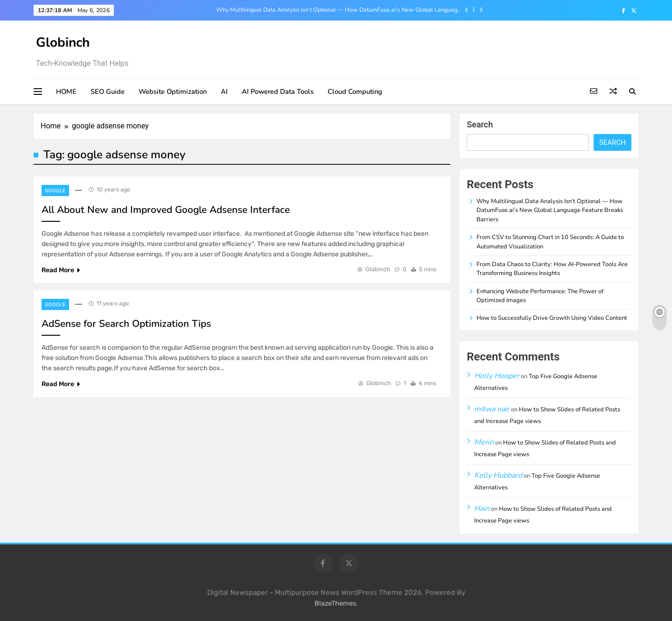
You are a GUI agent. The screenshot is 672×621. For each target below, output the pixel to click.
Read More (61, 270)
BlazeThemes (335, 603)
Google (55, 191)
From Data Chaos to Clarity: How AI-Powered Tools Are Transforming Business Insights (552, 269)
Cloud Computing (355, 92)
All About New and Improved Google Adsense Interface (166, 210)
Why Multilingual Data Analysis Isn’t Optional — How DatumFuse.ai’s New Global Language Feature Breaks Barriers (338, 10)
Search (480, 124)
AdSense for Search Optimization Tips (126, 324)
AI (224, 92)
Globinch (63, 42)
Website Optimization (173, 92)
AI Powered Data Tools (278, 92)
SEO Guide (108, 92)
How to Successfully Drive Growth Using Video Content (552, 318)
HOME (66, 92)
